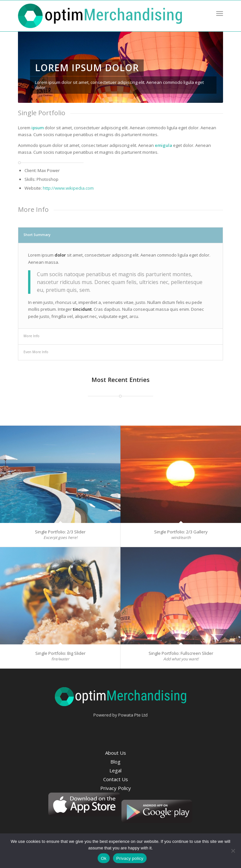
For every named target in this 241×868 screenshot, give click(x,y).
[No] (233, 851)
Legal (115, 770)
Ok (104, 858)
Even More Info (36, 352)
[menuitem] (220, 13)
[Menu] (220, 13)
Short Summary (37, 235)
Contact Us (116, 779)
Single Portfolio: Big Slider (60, 653)
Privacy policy (130, 858)
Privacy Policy (116, 788)
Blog (115, 762)
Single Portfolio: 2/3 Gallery (181, 532)
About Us (116, 753)
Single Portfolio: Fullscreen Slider (181, 653)
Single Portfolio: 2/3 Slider (60, 532)
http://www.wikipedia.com (68, 188)
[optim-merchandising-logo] (100, 16)
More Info (32, 336)
